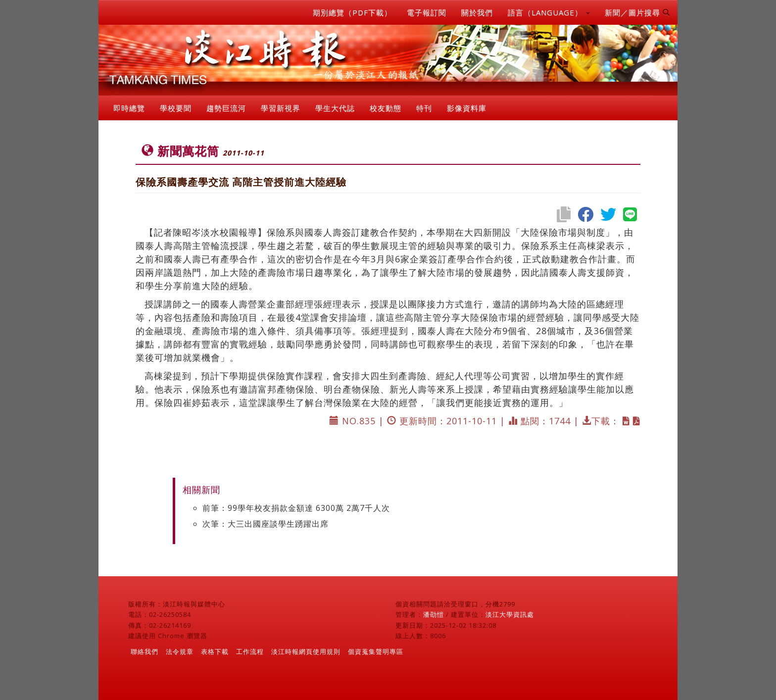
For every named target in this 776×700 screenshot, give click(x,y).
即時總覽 (129, 108)
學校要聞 (176, 108)
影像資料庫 (467, 108)
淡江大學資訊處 (510, 614)
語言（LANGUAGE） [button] (549, 12)
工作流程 (250, 651)
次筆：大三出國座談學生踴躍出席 (266, 524)
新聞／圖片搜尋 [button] (637, 12)
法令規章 (180, 651)
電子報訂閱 (427, 12)
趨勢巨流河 (226, 108)
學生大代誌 (335, 108)
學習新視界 (281, 108)
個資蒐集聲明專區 (376, 651)
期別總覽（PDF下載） (352, 12)
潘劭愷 (434, 614)
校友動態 (386, 108)
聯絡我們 (145, 651)
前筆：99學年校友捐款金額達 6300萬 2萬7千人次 (296, 508)
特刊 (424, 108)
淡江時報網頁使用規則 (306, 651)
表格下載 (215, 651)
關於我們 (477, 12)
